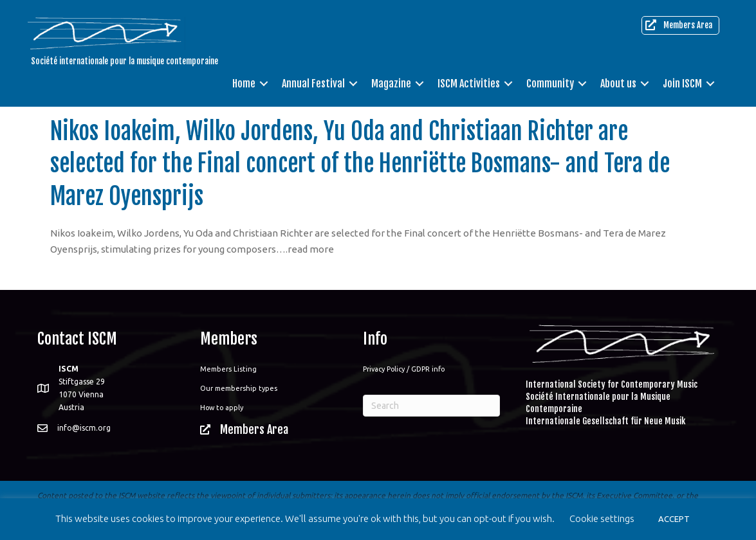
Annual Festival (313, 84)
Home (244, 84)
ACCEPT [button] (674, 519)
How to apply (222, 408)
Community (550, 84)
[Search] (431, 406)
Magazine (391, 84)
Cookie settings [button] (602, 518)
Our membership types (239, 388)
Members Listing (228, 369)
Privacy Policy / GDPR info (404, 369)
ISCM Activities (469, 84)
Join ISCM (682, 84)
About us (618, 84)
